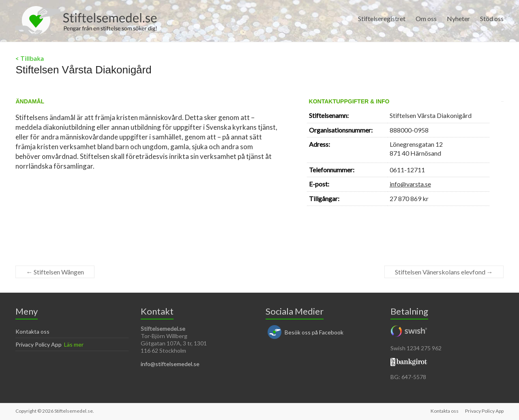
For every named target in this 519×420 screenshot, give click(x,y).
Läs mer (74, 344)
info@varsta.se (410, 184)
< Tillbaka (30, 58)
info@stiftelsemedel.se (170, 364)
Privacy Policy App (39, 344)
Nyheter (458, 18)
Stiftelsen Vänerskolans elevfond (444, 272)
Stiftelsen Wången (55, 272)
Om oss (426, 18)
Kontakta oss (32, 331)
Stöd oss (492, 18)
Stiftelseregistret (382, 18)
